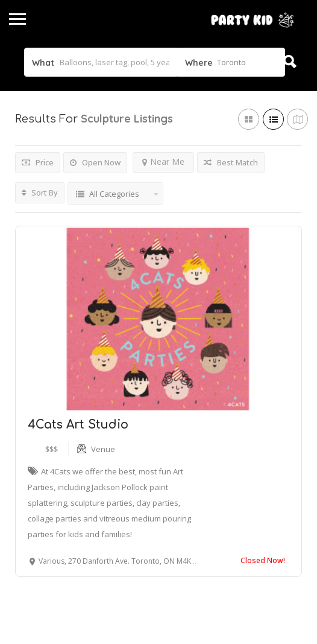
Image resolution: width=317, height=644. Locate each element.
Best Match (231, 162)
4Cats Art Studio (78, 425)
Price (38, 162)
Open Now (95, 162)
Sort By (40, 193)
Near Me (163, 161)
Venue (103, 449)
